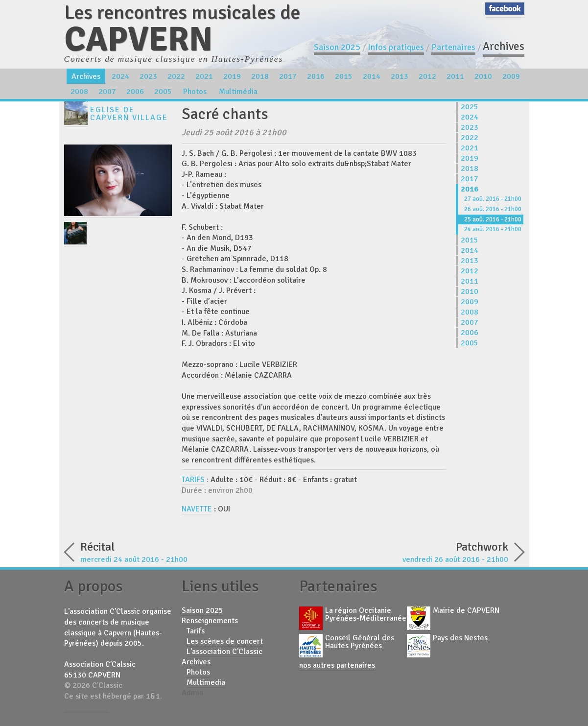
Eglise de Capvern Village (129, 114)
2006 (135, 92)
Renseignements (210, 621)
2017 (288, 76)
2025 (470, 107)
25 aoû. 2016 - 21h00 (493, 219)
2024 (120, 76)
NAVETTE (197, 509)
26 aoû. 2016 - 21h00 (493, 209)
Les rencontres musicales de (182, 28)
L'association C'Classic (224, 652)
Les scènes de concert (225, 641)
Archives (504, 46)
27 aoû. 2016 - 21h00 (493, 199)
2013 (400, 76)
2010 (483, 76)
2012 (427, 76)
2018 (260, 76)
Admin (192, 693)
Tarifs (196, 631)
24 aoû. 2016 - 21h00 (493, 229)
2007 (107, 92)
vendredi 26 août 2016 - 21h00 (412, 551)
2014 (372, 76)
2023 (148, 76)
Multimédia (238, 92)
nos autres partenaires (337, 665)
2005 (163, 92)
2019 (232, 76)
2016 (316, 76)
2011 (455, 76)
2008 (79, 92)
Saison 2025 (337, 47)
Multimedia (206, 682)
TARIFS (193, 480)
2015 (344, 76)
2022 (176, 76)
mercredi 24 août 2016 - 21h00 (177, 551)
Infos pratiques (396, 47)
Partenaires (453, 47)
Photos (195, 92)
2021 (204, 76)
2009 (511, 76)
